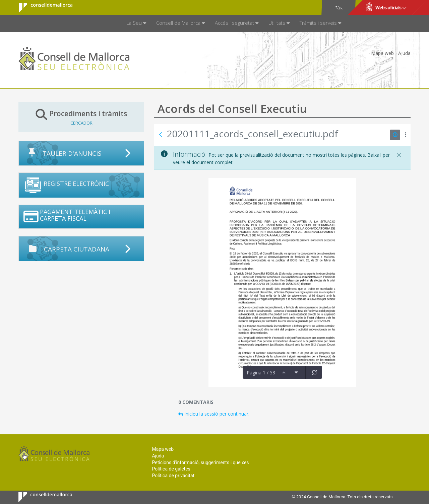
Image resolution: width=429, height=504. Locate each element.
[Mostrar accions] (405, 135)
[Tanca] (399, 155)
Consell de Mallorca (41, 8)
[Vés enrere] (161, 135)
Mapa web (382, 53)
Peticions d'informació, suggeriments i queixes (200, 462)
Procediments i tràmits (81, 117)
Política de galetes (171, 469)
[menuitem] (136, 23)
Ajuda (404, 53)
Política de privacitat (173, 476)
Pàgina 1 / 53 (261, 373)
